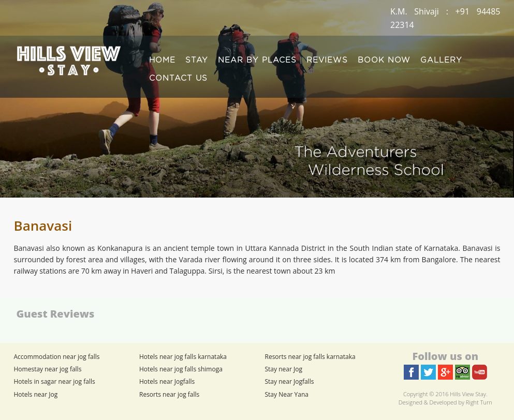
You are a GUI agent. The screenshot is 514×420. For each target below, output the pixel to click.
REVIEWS (327, 60)
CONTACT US (178, 78)
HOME (162, 60)
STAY (197, 60)
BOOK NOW (384, 60)
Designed (410, 402)
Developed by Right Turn (461, 402)
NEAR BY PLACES (257, 60)
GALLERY (441, 60)
